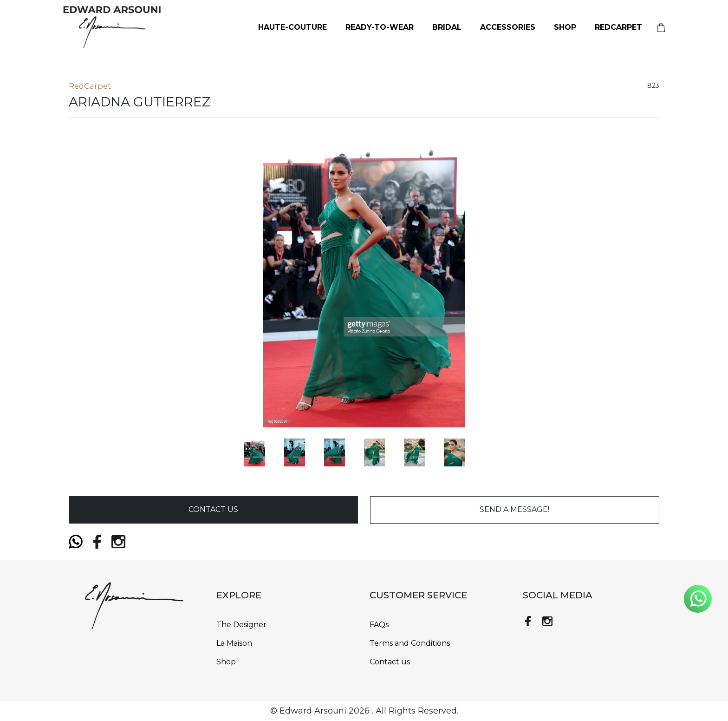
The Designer (241, 625)
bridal (447, 27)
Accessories (508, 27)
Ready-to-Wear (380, 27)
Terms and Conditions (410, 643)
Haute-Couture (292, 27)
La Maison (234, 643)
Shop (565, 27)
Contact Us (213, 509)
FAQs (379, 625)
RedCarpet (618, 27)
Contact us (390, 662)
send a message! (514, 509)
